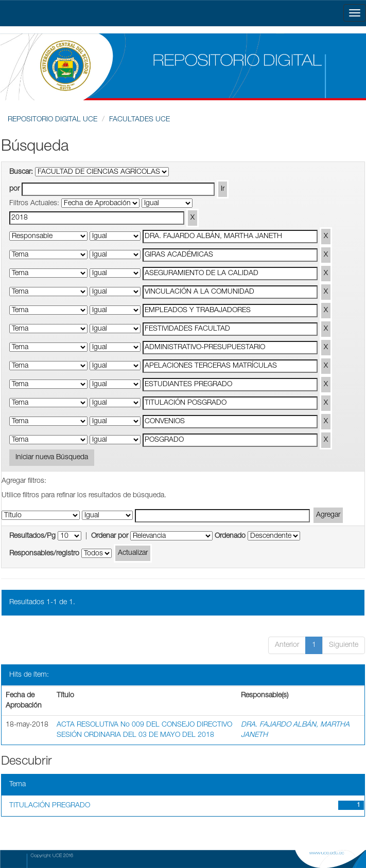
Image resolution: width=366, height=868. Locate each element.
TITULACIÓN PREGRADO (50, 806)
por (14, 189)
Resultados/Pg (32, 536)
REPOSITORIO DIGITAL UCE (53, 120)
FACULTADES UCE (140, 120)
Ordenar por (110, 536)
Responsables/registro (44, 554)
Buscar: (21, 172)
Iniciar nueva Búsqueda (52, 458)
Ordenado (230, 536)
